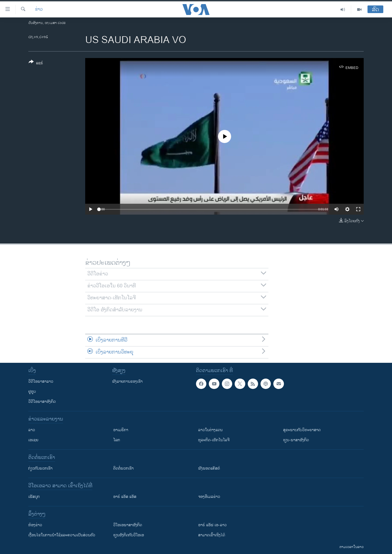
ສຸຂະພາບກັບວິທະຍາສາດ (302, 430)
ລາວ (32, 430)
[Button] (36, 63)
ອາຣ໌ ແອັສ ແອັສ (125, 497)
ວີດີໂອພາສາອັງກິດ (42, 402)
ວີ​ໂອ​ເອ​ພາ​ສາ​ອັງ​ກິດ (128, 525)
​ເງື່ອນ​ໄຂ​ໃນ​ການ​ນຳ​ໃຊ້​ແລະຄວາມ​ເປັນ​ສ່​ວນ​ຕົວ (62, 535)
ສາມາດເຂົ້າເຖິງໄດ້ (212, 535)
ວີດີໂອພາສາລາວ (41, 381)
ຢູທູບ (32, 392)
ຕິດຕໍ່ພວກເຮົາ (123, 468)
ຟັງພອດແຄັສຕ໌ (209, 468)
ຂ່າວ (39, 10)
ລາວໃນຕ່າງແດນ (210, 430)
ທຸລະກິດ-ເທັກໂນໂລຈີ (214, 440)
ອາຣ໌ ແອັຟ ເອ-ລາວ (212, 525)
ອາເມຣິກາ (121, 430)
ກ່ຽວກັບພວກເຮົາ (40, 468)
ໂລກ (117, 440)
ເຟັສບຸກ (34, 497)
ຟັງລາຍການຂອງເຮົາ (127, 381)
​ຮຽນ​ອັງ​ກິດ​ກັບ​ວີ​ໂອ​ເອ (129, 535)
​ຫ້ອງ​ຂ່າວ (35, 525)
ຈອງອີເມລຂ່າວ (209, 497)
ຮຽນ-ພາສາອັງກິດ (296, 440)
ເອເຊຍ (33, 440)
